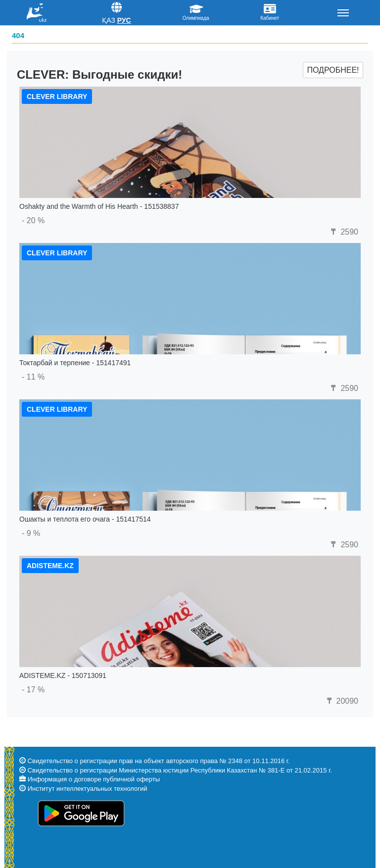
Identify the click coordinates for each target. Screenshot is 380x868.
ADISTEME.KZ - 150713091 (63, 675)
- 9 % (31, 533)
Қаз (109, 20)
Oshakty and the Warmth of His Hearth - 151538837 (99, 206)
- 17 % (33, 690)
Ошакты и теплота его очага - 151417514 (85, 519)
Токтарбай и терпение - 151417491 (75, 363)
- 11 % (33, 377)
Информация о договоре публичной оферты (94, 779)
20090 (341, 701)
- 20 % (33, 220)
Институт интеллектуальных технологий (88, 789)
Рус (124, 20)
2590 (343, 232)
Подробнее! (333, 70)
